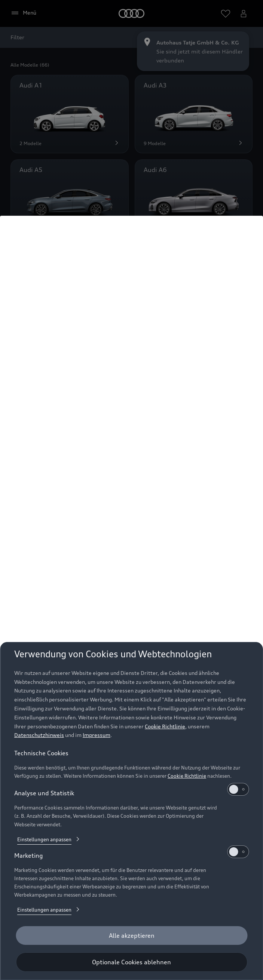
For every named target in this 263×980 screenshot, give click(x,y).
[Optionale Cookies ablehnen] (131, 962)
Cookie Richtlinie (165, 726)
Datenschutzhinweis (39, 735)
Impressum (97, 735)
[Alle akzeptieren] (131, 936)
